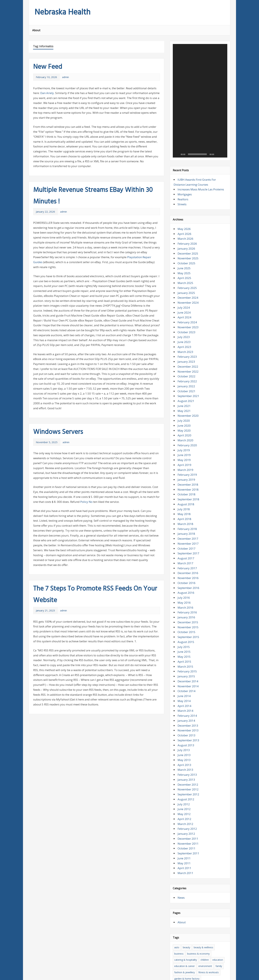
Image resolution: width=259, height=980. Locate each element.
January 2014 (186, 638)
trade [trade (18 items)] (218, 952)
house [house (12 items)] (193, 915)
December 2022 (188, 284)
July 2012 (184, 721)
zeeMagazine (74, 975)
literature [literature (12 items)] (179, 927)
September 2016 (188, 505)
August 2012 (186, 716)
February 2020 (187, 362)
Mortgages (185, 112)
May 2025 (184, 190)
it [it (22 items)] (202, 921)
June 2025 (184, 185)
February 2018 (187, 446)
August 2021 (186, 318)
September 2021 (188, 313)
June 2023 (184, 259)
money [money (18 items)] (202, 933)
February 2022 (187, 298)
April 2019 (184, 382)
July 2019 (184, 367)
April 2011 (184, 785)
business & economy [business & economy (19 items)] (198, 871)
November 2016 (188, 495)
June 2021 (184, 323)
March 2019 (185, 387)
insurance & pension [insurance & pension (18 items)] (211, 915)
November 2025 (188, 176)
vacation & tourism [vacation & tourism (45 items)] (194, 958)
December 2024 (188, 215)
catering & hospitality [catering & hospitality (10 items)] (186, 877)
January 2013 (186, 697)
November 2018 (188, 407)
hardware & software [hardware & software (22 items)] (186, 902)
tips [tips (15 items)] (200, 952)
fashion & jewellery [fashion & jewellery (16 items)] (185, 890)
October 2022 (186, 294)
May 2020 (184, 348)
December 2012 (188, 702)
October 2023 (186, 249)
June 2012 (184, 726)
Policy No (86, 502)
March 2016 (185, 525)
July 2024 (184, 225)
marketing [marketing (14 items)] (193, 927)
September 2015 (188, 554)
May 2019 (184, 377)
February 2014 (187, 633)
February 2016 (187, 530)
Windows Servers (58, 432)
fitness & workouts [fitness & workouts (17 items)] (209, 890)
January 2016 (186, 534)
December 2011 (188, 756)
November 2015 (188, 544)
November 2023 (188, 244)
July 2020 (184, 338)
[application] (200, 59)
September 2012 (188, 711)
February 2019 (187, 392)
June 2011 (184, 775)
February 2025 (187, 205)
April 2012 (184, 736)
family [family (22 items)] (219, 883)
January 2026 (186, 166)
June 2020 (184, 343)
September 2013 (188, 657)
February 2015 (187, 589)
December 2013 (188, 643)
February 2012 (187, 746)
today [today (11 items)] (209, 952)
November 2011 (188, 761)
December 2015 (188, 539)
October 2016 (186, 500)
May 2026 (184, 146)
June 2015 (184, 569)
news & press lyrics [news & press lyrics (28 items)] (185, 940)
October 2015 (186, 549)
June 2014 (184, 613)
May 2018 (184, 431)
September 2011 (188, 770)
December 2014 (188, 598)
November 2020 (188, 333)
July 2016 (184, 515)
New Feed (48, 67)
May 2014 (184, 618)
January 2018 (186, 451)
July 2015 (184, 564)
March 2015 (185, 584)
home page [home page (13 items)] (180, 915)
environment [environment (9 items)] (205, 883)
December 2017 (188, 456)
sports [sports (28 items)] (178, 952)
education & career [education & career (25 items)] (185, 883)
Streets (182, 121)
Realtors (183, 116)
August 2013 (186, 662)
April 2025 (184, 195)
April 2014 (184, 623)
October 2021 (186, 308)
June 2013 (184, 672)
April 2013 (184, 682)
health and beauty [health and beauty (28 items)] (184, 908)
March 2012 (185, 741)
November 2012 (188, 707)
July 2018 (184, 426)
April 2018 (184, 436)
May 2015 (184, 574)
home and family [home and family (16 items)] (216, 908)
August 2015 (186, 559)
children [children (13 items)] (205, 877)
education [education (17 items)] (218, 877)
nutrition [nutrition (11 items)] (203, 940)
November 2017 (188, 461)
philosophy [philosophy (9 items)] (217, 940)
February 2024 (187, 239)
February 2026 (187, 161)
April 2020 (184, 353)
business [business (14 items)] (179, 871)
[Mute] (218, 71)
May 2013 (184, 677)
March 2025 (185, 200)
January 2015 (186, 593)
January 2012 (186, 751)
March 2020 (185, 357)
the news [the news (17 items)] (190, 952)
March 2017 (185, 480)
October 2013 (186, 652)
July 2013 (184, 667)
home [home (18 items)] (200, 908)
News (181, 815)
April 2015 (184, 579)
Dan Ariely (47, 93)
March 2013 (185, 687)
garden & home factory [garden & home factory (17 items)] (187, 896)
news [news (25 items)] (212, 933)
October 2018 (186, 412)
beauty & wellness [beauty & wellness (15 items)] (203, 865)
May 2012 (184, 731)
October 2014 (186, 608)
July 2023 (184, 254)
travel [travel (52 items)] (177, 958)
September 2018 (188, 416)
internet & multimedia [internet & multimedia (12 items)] (186, 921)
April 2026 (184, 151)
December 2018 (188, 402)
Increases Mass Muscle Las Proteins (201, 107)
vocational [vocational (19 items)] (213, 958)
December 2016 (188, 490)
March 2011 (185, 790)
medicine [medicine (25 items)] (207, 927)
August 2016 (186, 510)
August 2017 (186, 475)
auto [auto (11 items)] (177, 865)
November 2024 (188, 220)
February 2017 (187, 485)
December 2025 (188, 171)
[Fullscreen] (223, 71)
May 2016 (184, 520)
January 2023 (186, 279)
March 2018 (185, 441)
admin (65, 77)
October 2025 (186, 180)
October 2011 (186, 766)
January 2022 (186, 303)
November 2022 (188, 289)
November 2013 (188, 648)
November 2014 (188, 603)
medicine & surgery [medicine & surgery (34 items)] (185, 933)
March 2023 (185, 269)
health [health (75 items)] (204, 902)
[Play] (177, 71)
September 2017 (188, 471)
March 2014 (185, 628)
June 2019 (184, 372)
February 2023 (187, 274)
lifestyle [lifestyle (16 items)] (210, 921)
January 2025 (186, 210)
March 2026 (185, 156)
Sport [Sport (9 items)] (219, 946)
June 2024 (184, 230)
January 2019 (186, 397)
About (36, 30)
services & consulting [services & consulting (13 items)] (201, 946)
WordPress (54, 975)
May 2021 (184, 328)
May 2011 (184, 780)
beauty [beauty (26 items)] (186, 865)
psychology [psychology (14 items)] (180, 946)
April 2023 (184, 264)
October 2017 (186, 466)
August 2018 (186, 421)
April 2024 (184, 235)
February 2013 (187, 692)
